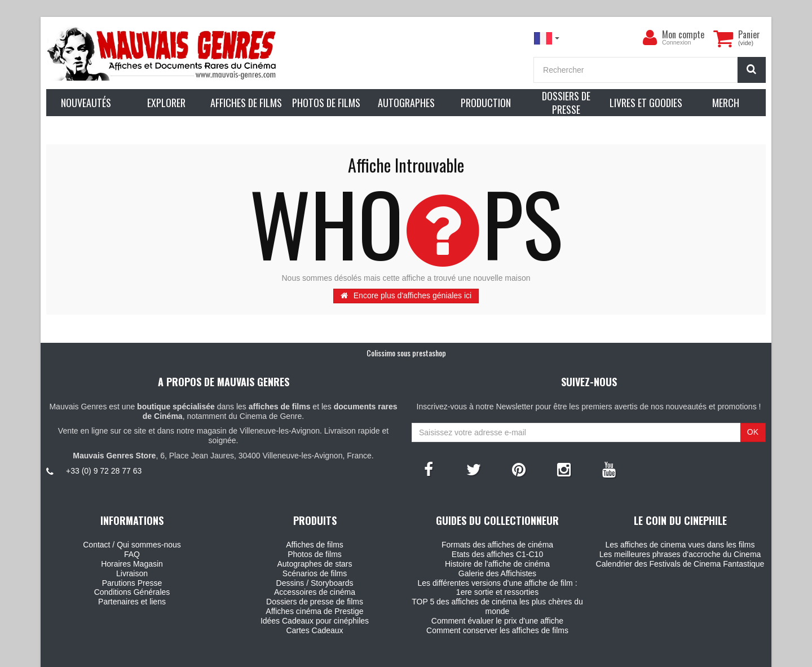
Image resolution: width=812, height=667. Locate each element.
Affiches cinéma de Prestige (314, 611)
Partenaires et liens (132, 602)
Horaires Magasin (132, 564)
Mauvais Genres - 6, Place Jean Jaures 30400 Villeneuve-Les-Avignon (431, 656)
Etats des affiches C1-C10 (497, 554)
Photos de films (315, 554)
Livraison (132, 573)
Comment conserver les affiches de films (497, 630)
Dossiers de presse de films (315, 602)
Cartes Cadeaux (314, 630)
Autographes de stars (314, 564)
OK (753, 432)
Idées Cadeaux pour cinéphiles (315, 621)
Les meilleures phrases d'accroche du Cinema (680, 554)
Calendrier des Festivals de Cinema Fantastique (680, 564)
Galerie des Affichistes (497, 573)
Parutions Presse (132, 583)
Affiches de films (315, 545)
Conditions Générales (132, 592)
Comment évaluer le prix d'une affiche (497, 621)
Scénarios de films (315, 573)
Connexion (677, 42)
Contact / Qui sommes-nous (132, 545)
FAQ (132, 554)
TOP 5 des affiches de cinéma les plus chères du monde (497, 606)
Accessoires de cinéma (315, 592)
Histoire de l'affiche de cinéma (497, 564)
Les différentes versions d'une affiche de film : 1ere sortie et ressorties (497, 588)
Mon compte (683, 34)
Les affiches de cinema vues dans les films (680, 545)
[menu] (650, 38)
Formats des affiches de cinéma (497, 545)
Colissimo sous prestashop (406, 353)
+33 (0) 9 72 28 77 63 (104, 471)
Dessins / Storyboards (315, 583)
